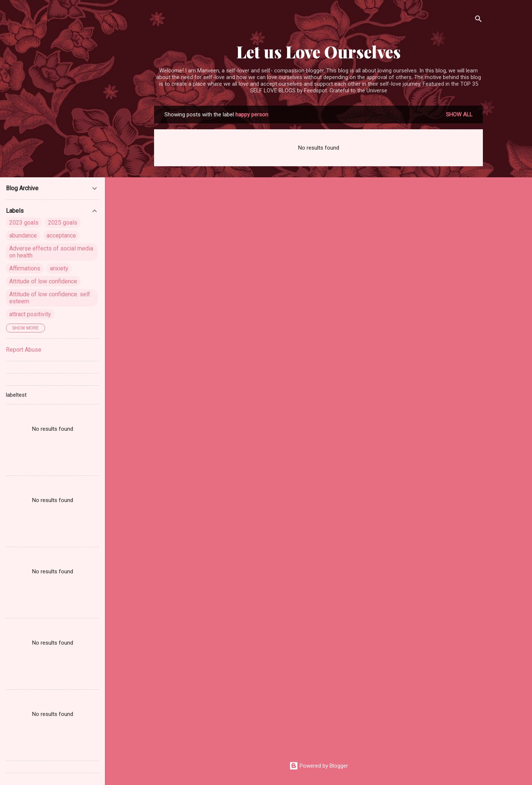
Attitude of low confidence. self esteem (50, 298)
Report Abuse (24, 350)
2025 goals (63, 223)
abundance (23, 235)
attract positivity (30, 314)
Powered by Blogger (319, 766)
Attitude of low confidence (43, 281)
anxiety (59, 268)
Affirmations (25, 268)
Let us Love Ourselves (319, 52)
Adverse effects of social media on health (51, 252)
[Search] (478, 20)
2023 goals (24, 223)
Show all (459, 115)
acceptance (61, 235)
